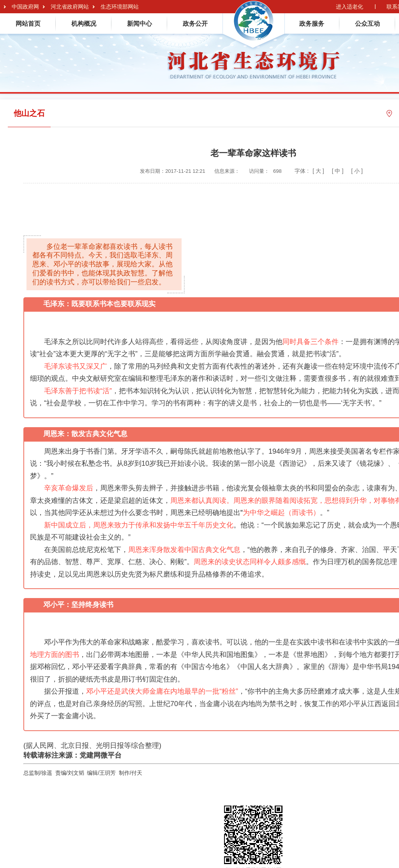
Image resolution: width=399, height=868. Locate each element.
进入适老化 (350, 7)
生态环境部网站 (120, 7)
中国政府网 (25, 7)
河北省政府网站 (70, 7)
